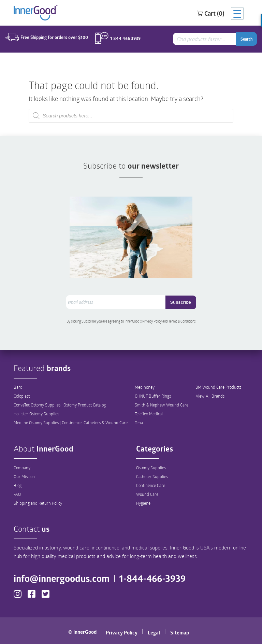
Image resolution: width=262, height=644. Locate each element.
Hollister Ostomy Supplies (36, 414)
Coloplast (22, 396)
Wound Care (147, 494)
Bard (18, 387)
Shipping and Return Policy (38, 503)
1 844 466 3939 (125, 38)
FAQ (17, 494)
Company (22, 468)
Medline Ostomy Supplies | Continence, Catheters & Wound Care (71, 423)
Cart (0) (210, 13)
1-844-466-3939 (152, 578)
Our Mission (24, 476)
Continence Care (151, 485)
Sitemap (180, 632)
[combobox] (205, 39)
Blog (18, 485)
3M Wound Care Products (219, 387)
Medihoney (145, 387)
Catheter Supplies (152, 476)
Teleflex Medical (149, 414)
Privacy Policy (122, 632)
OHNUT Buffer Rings (153, 396)
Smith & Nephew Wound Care (162, 405)
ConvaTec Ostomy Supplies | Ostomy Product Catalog (60, 405)
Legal (154, 632)
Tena (139, 423)
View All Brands (210, 396)
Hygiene (143, 503)
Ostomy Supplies (151, 468)
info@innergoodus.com (62, 578)
